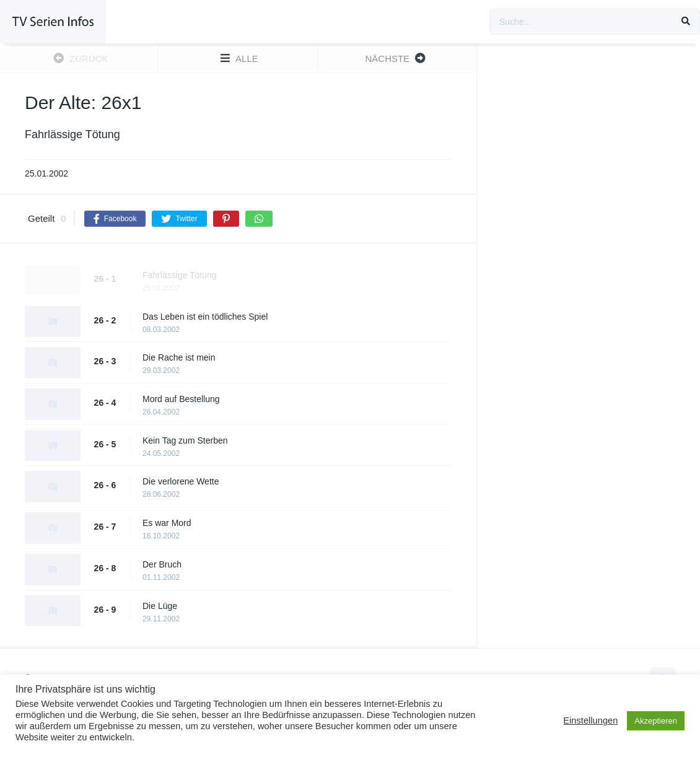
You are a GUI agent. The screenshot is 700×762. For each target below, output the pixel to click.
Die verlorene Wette (181, 481)
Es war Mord (167, 523)
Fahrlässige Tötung (180, 275)
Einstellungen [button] (590, 720)
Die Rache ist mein (179, 357)
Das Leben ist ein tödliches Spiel (205, 317)
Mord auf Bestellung (181, 399)
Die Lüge (160, 606)
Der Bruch (162, 564)
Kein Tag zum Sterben (185, 440)
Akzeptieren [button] (656, 721)
